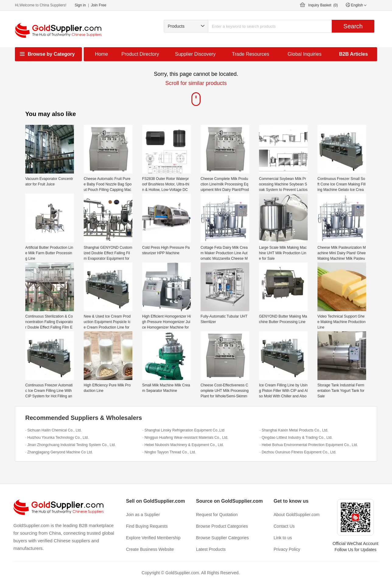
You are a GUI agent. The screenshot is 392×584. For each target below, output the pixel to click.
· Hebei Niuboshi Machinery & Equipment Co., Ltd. (183, 445)
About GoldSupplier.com (297, 515)
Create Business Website (150, 549)
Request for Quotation (217, 515)
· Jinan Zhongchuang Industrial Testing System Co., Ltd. (70, 445)
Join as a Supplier (143, 515)
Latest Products (211, 549)
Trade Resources (250, 54)
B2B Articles (353, 54)
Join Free (99, 5)
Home (101, 54)
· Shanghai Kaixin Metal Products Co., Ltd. (294, 430)
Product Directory (140, 54)
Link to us (283, 538)
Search (353, 26)
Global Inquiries (304, 54)
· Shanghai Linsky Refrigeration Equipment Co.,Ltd (184, 430)
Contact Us (284, 526)
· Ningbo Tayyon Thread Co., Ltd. (169, 452)
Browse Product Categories (222, 526)
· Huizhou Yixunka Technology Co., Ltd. (57, 438)
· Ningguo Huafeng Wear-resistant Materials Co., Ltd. (185, 438)
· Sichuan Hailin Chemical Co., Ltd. (53, 430)
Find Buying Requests (147, 526)
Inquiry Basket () (323, 5)
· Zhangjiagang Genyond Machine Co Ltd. (59, 452)
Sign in (80, 5)
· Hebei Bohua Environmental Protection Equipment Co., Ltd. (309, 445)
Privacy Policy (287, 549)
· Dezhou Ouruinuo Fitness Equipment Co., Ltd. (298, 452)
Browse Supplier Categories (222, 538)
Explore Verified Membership (153, 538)
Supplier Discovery (195, 54)
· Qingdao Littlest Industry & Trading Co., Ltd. (296, 438)
